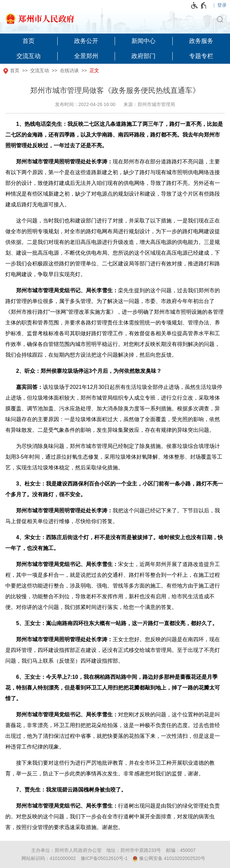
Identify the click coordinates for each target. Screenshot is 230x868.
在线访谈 (69, 70)
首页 (15, 70)
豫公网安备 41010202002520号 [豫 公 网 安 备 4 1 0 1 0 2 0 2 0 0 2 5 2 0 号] (169, 858)
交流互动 (40, 70)
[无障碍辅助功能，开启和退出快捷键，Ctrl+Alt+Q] (199, 5)
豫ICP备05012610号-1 (104, 858)
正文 (94, 70)
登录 (222, 5)
